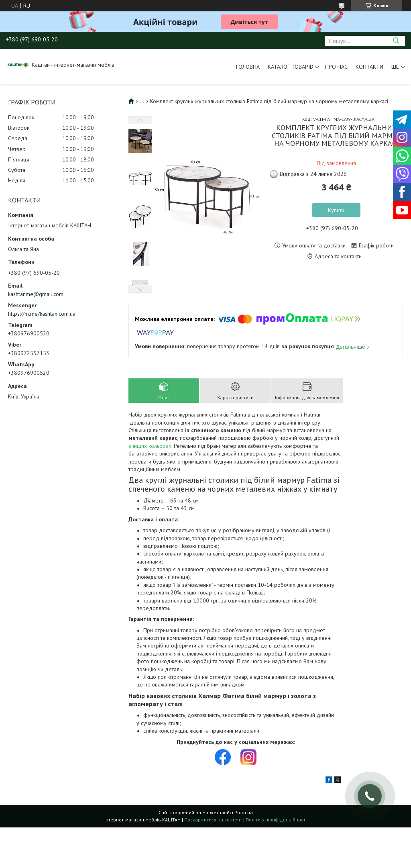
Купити (336, 210)
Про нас (336, 67)
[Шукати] (396, 41)
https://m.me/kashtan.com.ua (42, 314)
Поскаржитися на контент (213, 820)
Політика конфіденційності (276, 820)
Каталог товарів (290, 67)
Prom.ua (244, 812)
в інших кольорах (150, 446)
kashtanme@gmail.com (36, 294)
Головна (248, 67)
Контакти (369, 67)
